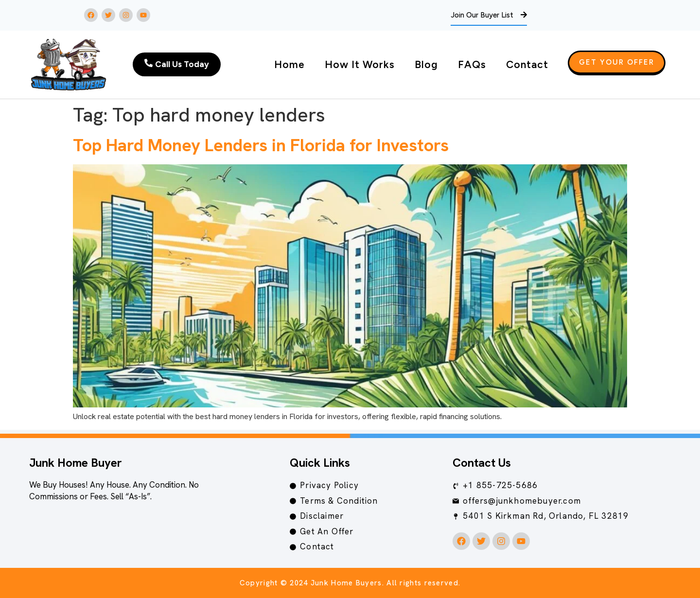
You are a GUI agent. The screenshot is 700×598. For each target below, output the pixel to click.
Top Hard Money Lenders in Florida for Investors (261, 145)
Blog (426, 64)
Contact (527, 64)
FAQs (472, 64)
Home (289, 64)
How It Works (360, 64)
